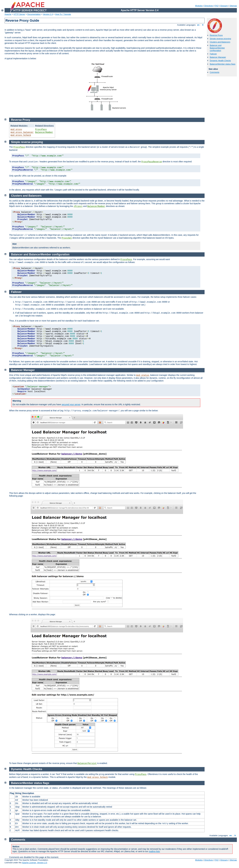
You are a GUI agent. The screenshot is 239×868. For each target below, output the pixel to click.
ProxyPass (41, 129)
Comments (215, 72)
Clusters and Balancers (220, 42)
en (198, 25)
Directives (209, 6)
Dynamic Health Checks (220, 61)
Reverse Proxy (216, 35)
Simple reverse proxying (220, 39)
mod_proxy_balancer (22, 132)
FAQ (217, 6)
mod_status (143, 375)
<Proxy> (78, 206)
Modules (199, 6)
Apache (8, 14)
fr (203, 25)
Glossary (224, 6)
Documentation (34, 14)
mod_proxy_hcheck (21, 135)
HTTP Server (19, 14)
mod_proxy (16, 129)
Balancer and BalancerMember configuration (217, 48)
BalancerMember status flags (223, 64)
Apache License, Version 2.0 (34, 863)
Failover (213, 54)
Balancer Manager (218, 57)
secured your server (71, 404)
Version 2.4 (48, 14)
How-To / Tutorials (63, 14)
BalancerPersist (87, 763)
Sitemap (233, 6)
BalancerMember (44, 132)
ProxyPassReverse (152, 162)
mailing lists (154, 851)
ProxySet (67, 238)
